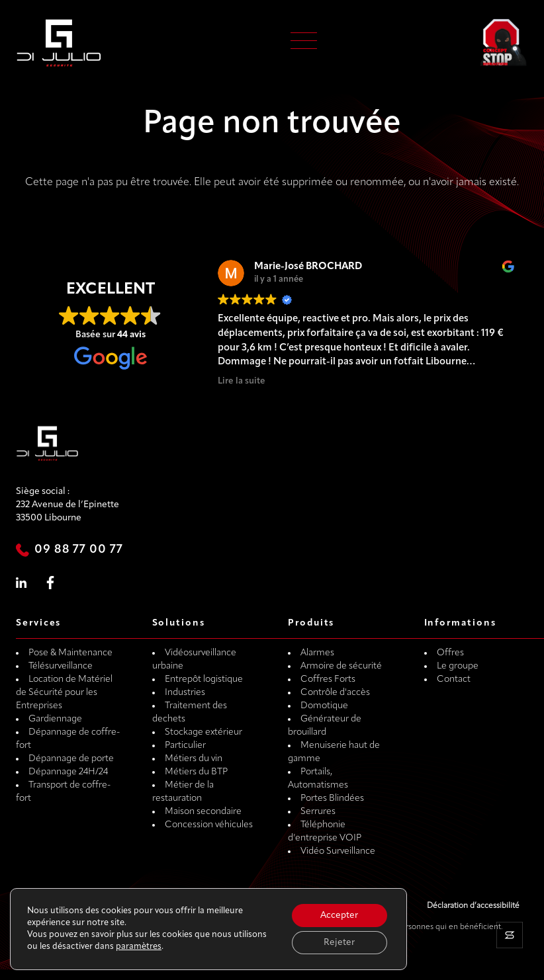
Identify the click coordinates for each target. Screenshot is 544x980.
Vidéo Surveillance (338, 851)
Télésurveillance (61, 666)
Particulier (185, 746)
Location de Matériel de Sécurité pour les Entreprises (64, 693)
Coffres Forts (328, 679)
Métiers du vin (194, 759)
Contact (454, 679)
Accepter (339, 914)
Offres (450, 653)
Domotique (324, 706)
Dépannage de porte (71, 759)
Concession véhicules (209, 825)
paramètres (139, 946)
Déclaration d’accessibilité (473, 906)
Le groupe (458, 666)
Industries (185, 693)
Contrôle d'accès (335, 693)
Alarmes (317, 653)
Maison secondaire (203, 812)
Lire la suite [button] (242, 381)
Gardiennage (55, 719)
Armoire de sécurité (341, 666)
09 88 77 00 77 (79, 550)
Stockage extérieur (204, 732)
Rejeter (339, 942)
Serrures (318, 812)
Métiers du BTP (196, 772)
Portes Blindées (332, 798)
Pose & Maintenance (70, 653)
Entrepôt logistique (204, 679)
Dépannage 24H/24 (68, 772)
